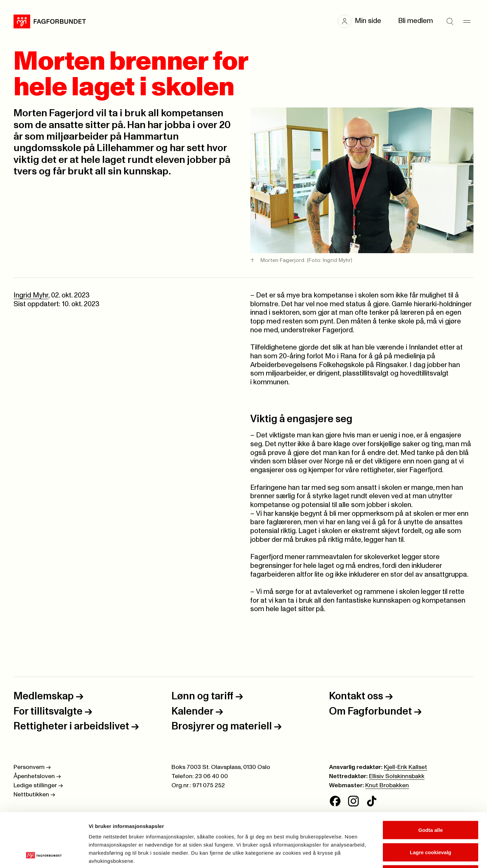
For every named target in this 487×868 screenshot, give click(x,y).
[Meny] (467, 21)
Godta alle (431, 779)
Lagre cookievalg (431, 802)
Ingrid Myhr (31, 295)
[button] (363, 21)
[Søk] (450, 21)
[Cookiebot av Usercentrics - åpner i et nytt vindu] (44, 855)
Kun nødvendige (431, 824)
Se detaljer (364, 855)
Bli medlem (415, 21)
